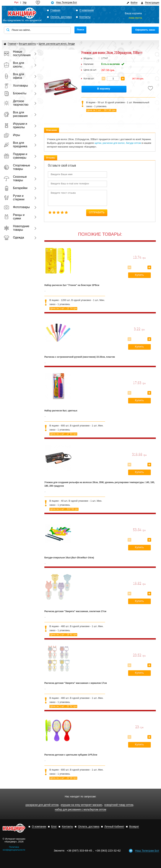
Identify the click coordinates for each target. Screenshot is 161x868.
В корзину (104, 89)
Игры (12, 135)
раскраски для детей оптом (42, 805)
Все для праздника (16, 145)
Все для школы (14, 65)
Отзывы (51, 158)
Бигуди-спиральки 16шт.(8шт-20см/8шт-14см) (69, 558)
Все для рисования (16, 114)
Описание (52, 130)
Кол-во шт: (89, 79)
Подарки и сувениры (16, 156)
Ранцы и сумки (14, 217)
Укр (25, 2)
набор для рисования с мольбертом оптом (80, 810)
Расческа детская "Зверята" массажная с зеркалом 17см (76, 683)
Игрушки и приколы (15, 125)
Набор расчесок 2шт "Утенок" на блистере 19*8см (72, 285)
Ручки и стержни (14, 198)
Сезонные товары (15, 178)
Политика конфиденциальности (14, 848)
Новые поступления (17, 53)
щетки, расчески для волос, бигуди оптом (118, 143)
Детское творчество (16, 103)
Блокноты (15, 93)
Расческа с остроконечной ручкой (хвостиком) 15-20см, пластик (80, 357)
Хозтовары (16, 86)
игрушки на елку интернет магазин (81, 805)
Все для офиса (14, 76)
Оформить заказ (145, 30)
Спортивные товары (17, 167)
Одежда (14, 237)
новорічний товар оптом (119, 805)
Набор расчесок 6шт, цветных (61, 411)
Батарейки (16, 188)
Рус (16, 2)
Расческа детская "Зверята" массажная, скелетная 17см (75, 611)
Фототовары (17, 207)
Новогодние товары (17, 228)
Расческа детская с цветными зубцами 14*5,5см (71, 755)
